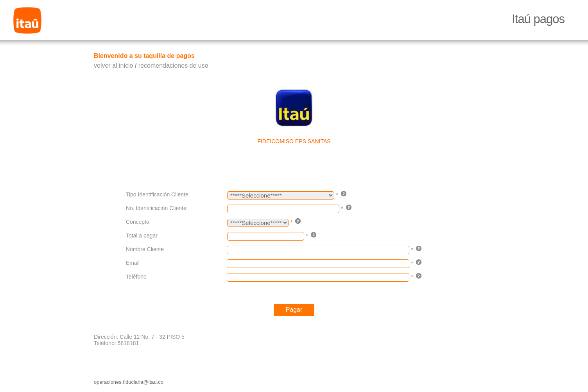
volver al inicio (113, 66)
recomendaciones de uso (173, 66)
